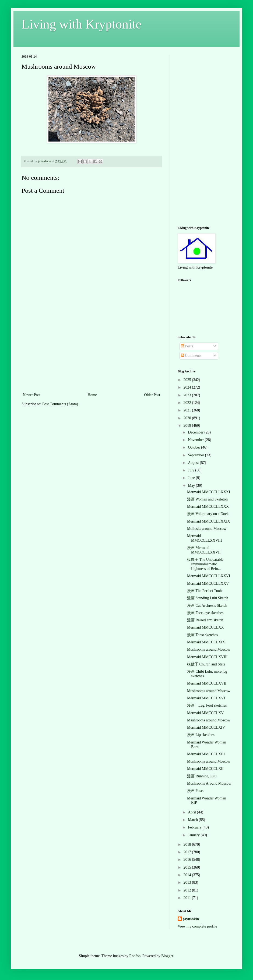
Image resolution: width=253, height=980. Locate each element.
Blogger (167, 956)
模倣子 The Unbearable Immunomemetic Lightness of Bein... (205, 564)
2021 (188, 410)
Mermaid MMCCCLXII (205, 769)
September (196, 455)
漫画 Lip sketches (201, 735)
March (193, 820)
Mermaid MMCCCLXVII (207, 683)
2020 (188, 418)
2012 (188, 890)
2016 (188, 860)
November (196, 440)
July (191, 470)
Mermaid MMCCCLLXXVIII (204, 538)
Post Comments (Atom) (60, 404)
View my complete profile (197, 926)
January (194, 835)
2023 (188, 395)
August (194, 463)
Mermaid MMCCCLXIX (206, 642)
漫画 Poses (196, 791)
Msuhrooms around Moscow (209, 720)
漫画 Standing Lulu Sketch (208, 598)
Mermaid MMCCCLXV (205, 713)
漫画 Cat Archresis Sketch (207, 606)
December (196, 432)
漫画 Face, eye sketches (205, 613)
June (192, 478)
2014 (188, 875)
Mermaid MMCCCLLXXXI (209, 492)
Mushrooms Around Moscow (209, 783)
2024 (188, 387)
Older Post (152, 395)
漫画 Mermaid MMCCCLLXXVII (204, 550)
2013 (188, 882)
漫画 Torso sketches (202, 635)
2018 (188, 845)
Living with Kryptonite (81, 24)
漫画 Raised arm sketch (205, 620)
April (192, 812)
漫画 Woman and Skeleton (207, 499)
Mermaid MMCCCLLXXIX (209, 521)
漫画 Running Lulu (202, 776)
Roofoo (135, 956)
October (194, 447)
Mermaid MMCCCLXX (205, 627)
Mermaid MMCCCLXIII (206, 754)
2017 (188, 852)
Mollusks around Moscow (207, 529)
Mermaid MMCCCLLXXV (208, 584)
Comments (191, 356)
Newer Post (32, 395)
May (192, 486)
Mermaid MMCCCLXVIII (207, 657)
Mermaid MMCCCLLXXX (208, 507)
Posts (187, 346)
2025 (188, 380)
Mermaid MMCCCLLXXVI (209, 576)
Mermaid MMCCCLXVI (206, 698)
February (195, 827)
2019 (188, 426)
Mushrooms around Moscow (209, 649)
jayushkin (191, 919)
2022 (188, 403)
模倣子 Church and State (206, 664)
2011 (188, 898)
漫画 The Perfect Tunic (205, 591)
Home (92, 395)
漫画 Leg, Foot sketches (207, 705)
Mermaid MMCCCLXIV (206, 727)
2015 (188, 867)
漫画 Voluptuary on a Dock (208, 514)
